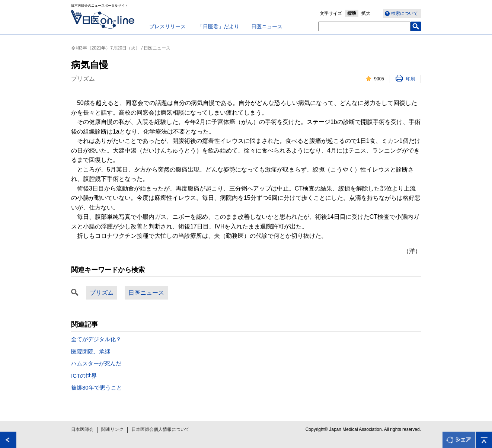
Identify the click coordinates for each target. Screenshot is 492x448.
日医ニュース (267, 26)
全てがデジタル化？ (96, 339)
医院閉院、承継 (91, 351)
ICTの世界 (84, 376)
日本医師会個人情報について (160, 429)
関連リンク (112, 429)
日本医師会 (82, 429)
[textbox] (364, 26)
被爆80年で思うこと (97, 388)
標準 (352, 13)
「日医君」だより (218, 26)
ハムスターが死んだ (96, 363)
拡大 (366, 13)
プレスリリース (167, 26)
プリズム (102, 293)
